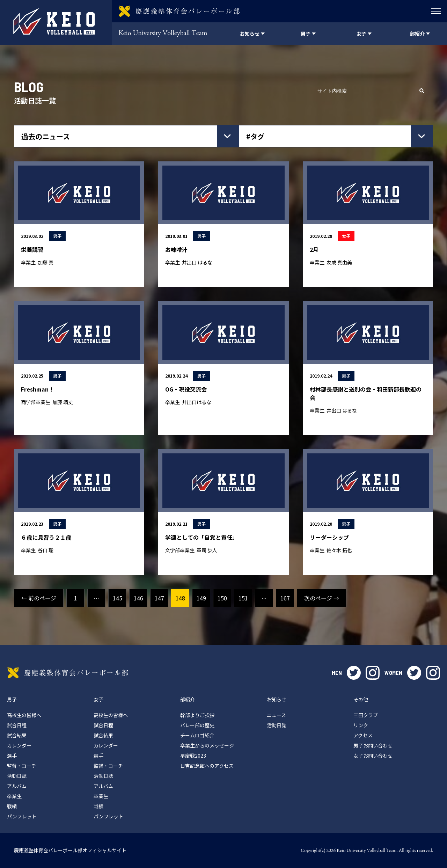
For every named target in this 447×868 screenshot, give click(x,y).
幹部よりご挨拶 (197, 715)
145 (118, 598)
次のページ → (322, 598)
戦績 (12, 806)
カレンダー (19, 745)
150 (222, 598)
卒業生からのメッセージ (207, 745)
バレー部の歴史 (197, 725)
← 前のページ (39, 598)
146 (138, 598)
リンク (361, 725)
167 (285, 598)
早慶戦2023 (193, 756)
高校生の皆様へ (24, 715)
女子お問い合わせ (373, 756)
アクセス (363, 735)
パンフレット (22, 816)
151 (243, 598)
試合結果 (17, 735)
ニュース (276, 715)
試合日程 (17, 725)
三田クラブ (366, 715)
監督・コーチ (22, 766)
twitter (354, 673)
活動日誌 (17, 776)
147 (159, 598)
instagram (373, 673)
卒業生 (14, 796)
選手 (12, 756)
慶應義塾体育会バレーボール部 (68, 673)
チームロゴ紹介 (197, 735)
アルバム (17, 786)
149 (201, 598)
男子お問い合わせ (373, 745)
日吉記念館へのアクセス (207, 766)
